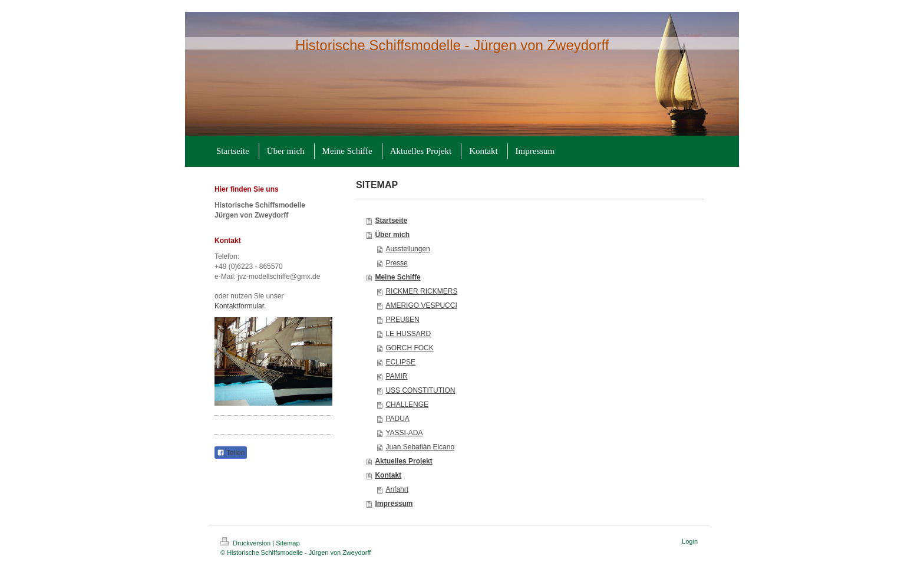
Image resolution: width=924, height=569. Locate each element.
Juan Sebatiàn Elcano (420, 447)
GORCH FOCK (409, 348)
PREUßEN (402, 320)
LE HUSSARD (408, 334)
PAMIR (396, 376)
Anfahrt (397, 489)
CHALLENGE (407, 404)
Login (690, 541)
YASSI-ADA (404, 433)
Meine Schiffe (397, 277)
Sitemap (288, 543)
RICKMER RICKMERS (421, 291)
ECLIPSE (400, 362)
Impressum (394, 504)
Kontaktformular (239, 306)
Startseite (391, 221)
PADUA (397, 419)
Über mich (392, 235)
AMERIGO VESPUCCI (421, 305)
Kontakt (388, 475)
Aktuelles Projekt (403, 461)
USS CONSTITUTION (420, 390)
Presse (396, 263)
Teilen (231, 453)
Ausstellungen (407, 249)
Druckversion (246, 543)
